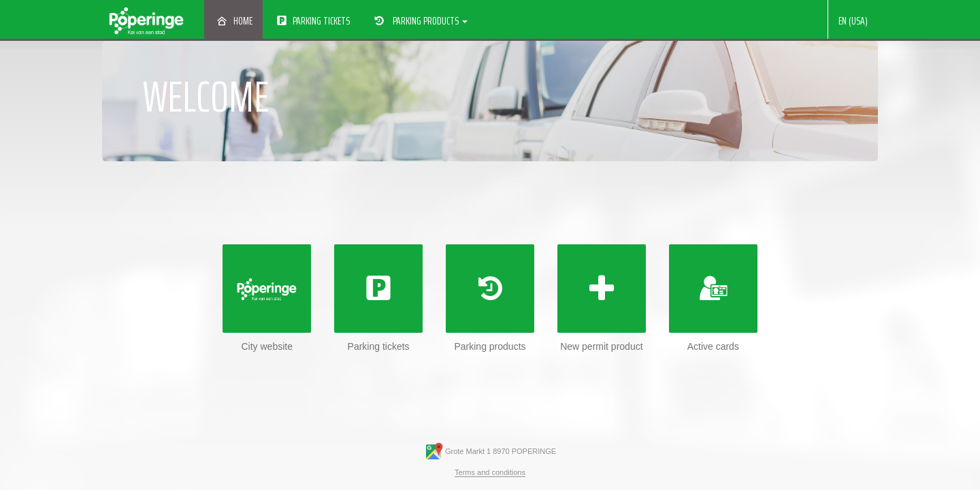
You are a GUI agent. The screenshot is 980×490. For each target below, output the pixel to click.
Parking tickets (312, 21)
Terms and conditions (490, 472)
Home (233, 21)
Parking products (420, 21)
